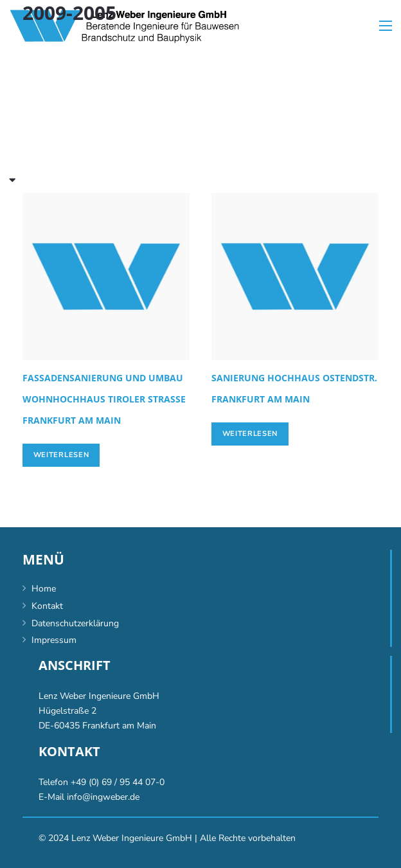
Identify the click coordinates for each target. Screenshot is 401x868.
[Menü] (386, 26)
